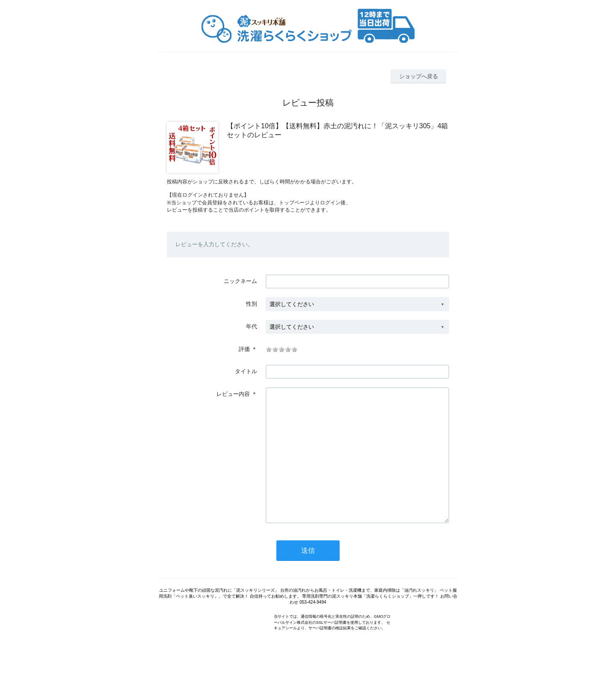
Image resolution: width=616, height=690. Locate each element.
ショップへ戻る (419, 76)
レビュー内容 (233, 394)
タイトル (246, 371)
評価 (244, 349)
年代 (252, 326)
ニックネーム (240, 281)
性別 (252, 304)
